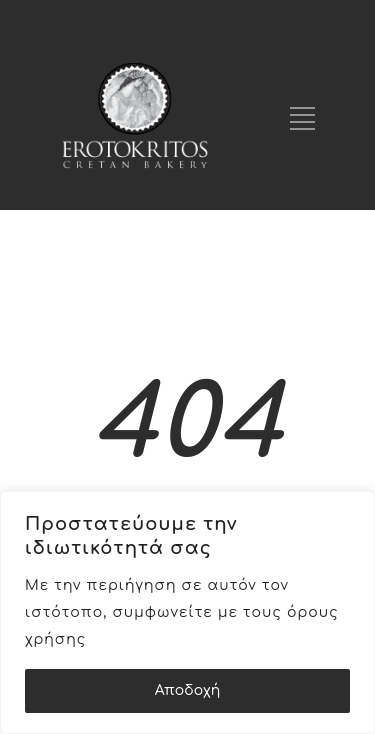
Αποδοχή (188, 690)
